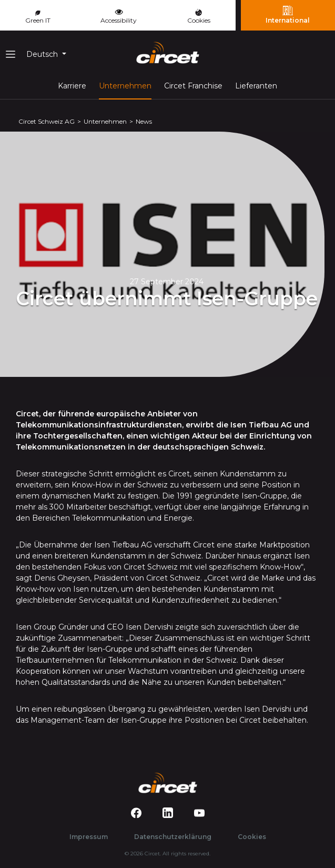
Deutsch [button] (43, 54)
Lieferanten (256, 86)
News (144, 121)
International (288, 15)
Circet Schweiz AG (47, 121)
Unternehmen (125, 85)
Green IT (38, 17)
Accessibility (119, 15)
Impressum (89, 837)
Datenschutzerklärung (173, 837)
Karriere (72, 86)
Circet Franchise (193, 86)
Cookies (199, 17)
